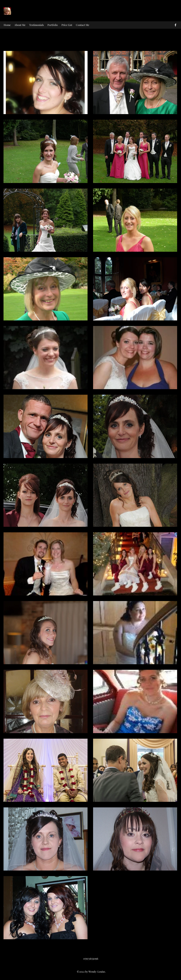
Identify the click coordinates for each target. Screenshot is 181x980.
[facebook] (175, 25)
